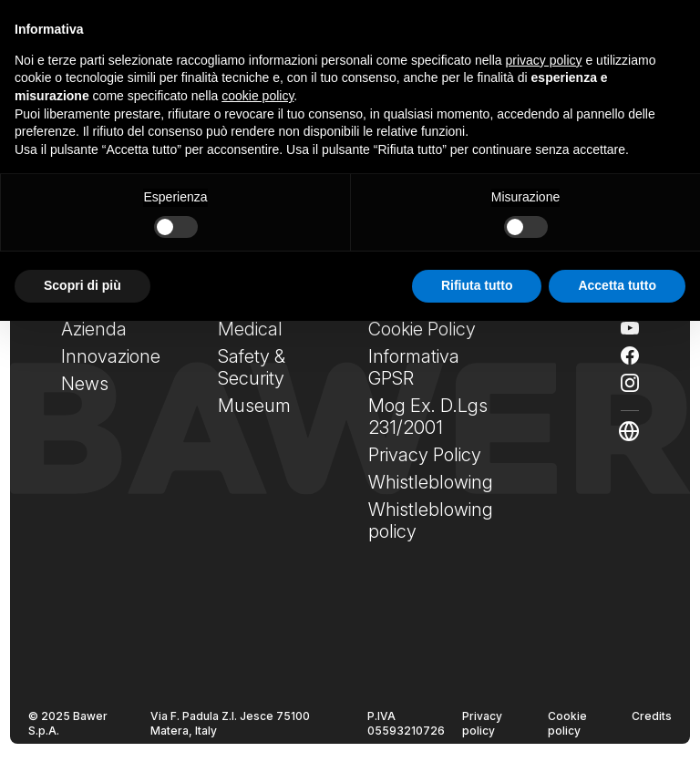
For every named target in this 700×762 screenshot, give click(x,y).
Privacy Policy (425, 455)
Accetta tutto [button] (617, 285)
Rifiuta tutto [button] (477, 285)
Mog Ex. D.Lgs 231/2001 (428, 417)
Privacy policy (482, 723)
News (85, 384)
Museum (254, 406)
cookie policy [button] (257, 96)
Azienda (94, 329)
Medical (250, 329)
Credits (652, 716)
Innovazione (111, 356)
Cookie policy (567, 723)
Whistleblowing (431, 482)
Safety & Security (252, 367)
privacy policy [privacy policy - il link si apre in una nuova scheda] (544, 60)
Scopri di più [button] (82, 285)
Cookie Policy (422, 329)
